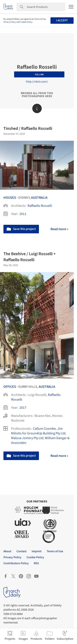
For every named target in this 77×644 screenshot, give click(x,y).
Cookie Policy (26, 22)
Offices (10, 387)
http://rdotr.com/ (37, 82)
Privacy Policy (10, 22)
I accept (62, 21)
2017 (23, 408)
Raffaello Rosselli (40, 206)
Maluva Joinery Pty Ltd (27, 438)
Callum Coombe (44, 429)
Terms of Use (40, 19)
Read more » (59, 229)
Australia (39, 198)
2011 (23, 214)
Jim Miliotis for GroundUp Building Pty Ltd (38, 431)
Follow (39, 75)
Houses (10, 198)
